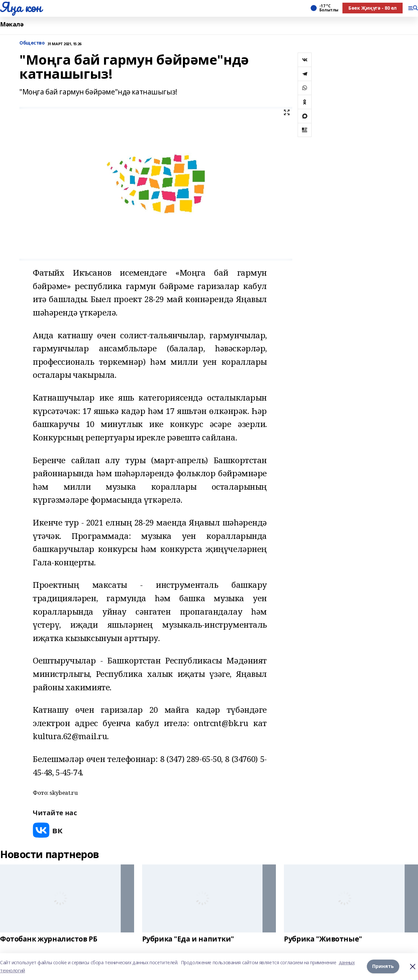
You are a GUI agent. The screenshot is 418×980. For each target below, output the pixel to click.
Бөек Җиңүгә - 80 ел (373, 8)
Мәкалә (12, 24)
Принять (383, 966)
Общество (32, 43)
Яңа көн (21, 7)
